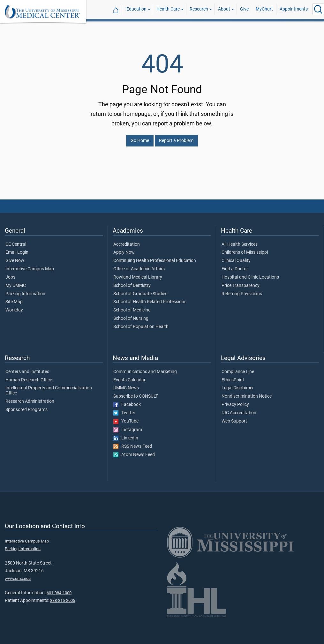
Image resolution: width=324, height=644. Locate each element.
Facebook (127, 401)
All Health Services (240, 241)
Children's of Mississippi (245, 249)
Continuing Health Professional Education (155, 257)
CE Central (16, 241)
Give (244, 9)
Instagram (128, 426)
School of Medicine (132, 306)
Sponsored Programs (26, 406)
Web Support (234, 417)
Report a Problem (176, 137)
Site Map (14, 298)
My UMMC (16, 282)
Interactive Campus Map (30, 265)
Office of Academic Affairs (139, 265)
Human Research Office (29, 376)
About (224, 9)
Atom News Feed (134, 451)
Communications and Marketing (145, 368)
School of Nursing (131, 315)
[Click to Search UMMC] (318, 9)
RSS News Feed (133, 443)
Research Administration (30, 398)
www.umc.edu (18, 575)
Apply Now (124, 249)
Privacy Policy (235, 401)
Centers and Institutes (27, 368)
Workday (14, 306)
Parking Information (25, 290)
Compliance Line (238, 368)
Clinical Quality (236, 257)
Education (136, 9)
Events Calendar (129, 376)
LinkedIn (126, 434)
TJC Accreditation (239, 409)
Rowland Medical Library (138, 273)
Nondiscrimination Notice (247, 393)
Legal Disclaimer (238, 384)
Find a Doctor (235, 265)
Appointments (294, 9)
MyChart (264, 9)
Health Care (168, 9)
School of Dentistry (132, 282)
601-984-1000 (59, 589)
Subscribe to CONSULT (136, 393)
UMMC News (126, 384)
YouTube (126, 417)
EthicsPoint (233, 376)
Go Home (140, 137)
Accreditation (127, 241)
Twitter (124, 409)
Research (199, 9)
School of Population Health (141, 323)
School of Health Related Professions (150, 298)
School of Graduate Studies (140, 290)
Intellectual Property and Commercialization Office (49, 387)
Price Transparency (241, 282)
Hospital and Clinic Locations (250, 273)
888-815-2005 (63, 597)
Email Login (17, 249)
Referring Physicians (242, 290)
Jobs (10, 273)
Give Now (15, 257)
